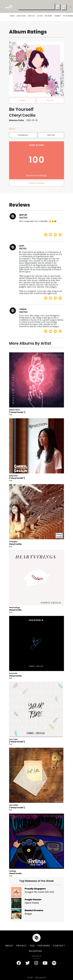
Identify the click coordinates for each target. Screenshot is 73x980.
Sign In (58, 7)
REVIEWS (49, 16)
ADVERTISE (35, 951)
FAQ (32, 946)
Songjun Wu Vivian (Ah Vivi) (39, 892)
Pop (11, 415)
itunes (22, 100)
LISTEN (40, 16)
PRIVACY (22, 946)
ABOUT (9, 946)
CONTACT (59, 946)
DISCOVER (21, 16)
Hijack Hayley (32, 903)
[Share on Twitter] (60, 235)
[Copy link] (46, 235)
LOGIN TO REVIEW (37, 183)
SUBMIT (58, 16)
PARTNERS (44, 946)
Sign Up (64, 7)
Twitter (51, 135)
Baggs (28, 914)
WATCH (31, 16)
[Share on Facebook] (55, 235)
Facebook (23, 135)
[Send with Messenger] (50, 235)
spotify (50, 100)
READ (12, 16)
